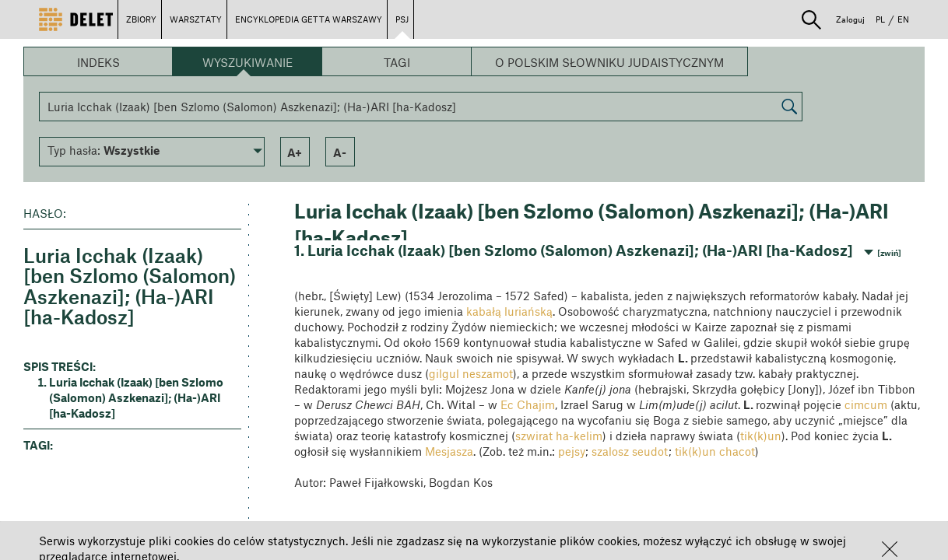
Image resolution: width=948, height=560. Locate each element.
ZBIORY (141, 19)
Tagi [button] (397, 62)
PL (880, 19)
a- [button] (340, 152)
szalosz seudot (630, 451)
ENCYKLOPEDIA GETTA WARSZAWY (309, 19)
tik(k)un (761, 436)
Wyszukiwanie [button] (248, 62)
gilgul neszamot (471, 373)
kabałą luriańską (509, 311)
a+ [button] (295, 152)
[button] (890, 549)
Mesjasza (449, 451)
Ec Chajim (528, 404)
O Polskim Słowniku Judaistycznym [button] (609, 62)
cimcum (866, 404)
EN (903, 19)
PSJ (402, 19)
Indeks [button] (98, 62)
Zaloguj (850, 19)
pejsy (572, 451)
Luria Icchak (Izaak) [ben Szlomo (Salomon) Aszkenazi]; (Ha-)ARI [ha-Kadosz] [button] (136, 397)
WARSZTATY (196, 19)
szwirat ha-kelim (559, 436)
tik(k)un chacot (715, 451)
